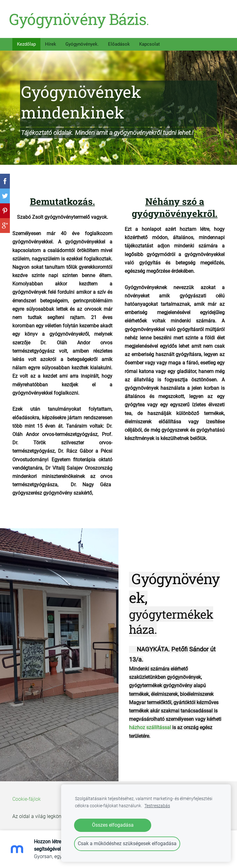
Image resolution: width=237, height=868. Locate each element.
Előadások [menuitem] (119, 42)
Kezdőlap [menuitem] (26, 42)
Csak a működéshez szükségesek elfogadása (127, 843)
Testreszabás (157, 806)
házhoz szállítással (150, 725)
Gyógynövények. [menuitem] (82, 42)
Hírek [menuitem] (51, 42)
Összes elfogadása (113, 825)
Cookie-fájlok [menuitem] (27, 797)
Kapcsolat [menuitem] (150, 42)
